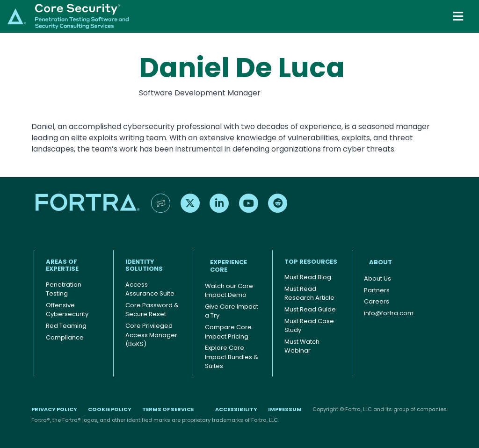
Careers (377, 301)
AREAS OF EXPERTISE (62, 265)
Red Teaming (66, 326)
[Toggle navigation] (459, 16)
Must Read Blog (308, 277)
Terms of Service (168, 409)
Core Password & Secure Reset (152, 310)
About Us (377, 278)
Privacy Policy (54, 409)
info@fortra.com (389, 313)
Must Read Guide (310, 309)
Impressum (285, 409)
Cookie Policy (110, 409)
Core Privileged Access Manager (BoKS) (151, 335)
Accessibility (236, 409)
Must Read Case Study (309, 326)
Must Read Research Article (309, 293)
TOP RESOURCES (311, 262)
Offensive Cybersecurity (67, 310)
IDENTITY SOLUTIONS (144, 265)
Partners (377, 290)
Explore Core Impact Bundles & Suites (232, 357)
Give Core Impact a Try (232, 311)
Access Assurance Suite (150, 289)
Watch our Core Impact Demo (229, 291)
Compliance (65, 337)
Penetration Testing (64, 289)
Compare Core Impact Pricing (228, 332)
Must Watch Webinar (302, 346)
